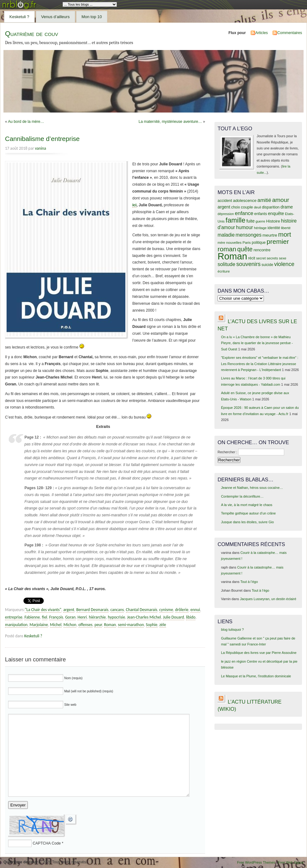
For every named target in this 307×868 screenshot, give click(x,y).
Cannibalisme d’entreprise (42, 139)
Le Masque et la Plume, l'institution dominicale (256, 676)
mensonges (249, 235)
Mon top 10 (92, 17)
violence (284, 264)
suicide (267, 265)
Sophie (152, 625)
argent (69, 610)
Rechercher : (227, 452)
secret (261, 258)
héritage (260, 228)
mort (285, 234)
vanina (41, 148)
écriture (224, 271)
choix (236, 207)
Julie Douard (173, 617)
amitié (264, 200)
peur (98, 625)
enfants (261, 214)
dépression (226, 214)
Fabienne (32, 617)
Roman (110, 625)
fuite (250, 221)
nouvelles (234, 242)
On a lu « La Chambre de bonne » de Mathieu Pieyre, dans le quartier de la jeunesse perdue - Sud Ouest (257, 343)
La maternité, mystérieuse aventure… (170, 122)
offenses (86, 625)
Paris (247, 242)
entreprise (14, 617)
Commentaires (290, 33)
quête (245, 249)
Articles (262, 33)
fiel (45, 617)
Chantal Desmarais (142, 610)
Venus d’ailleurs (55, 17)
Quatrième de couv (32, 34)
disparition (271, 207)
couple (247, 207)
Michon (70, 625)
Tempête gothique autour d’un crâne (248, 513)
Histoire (273, 221)
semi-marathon (131, 625)
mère (221, 243)
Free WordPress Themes (256, 862)
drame (287, 207)
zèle (163, 625)
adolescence (245, 201)
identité (274, 228)
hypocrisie (116, 617)
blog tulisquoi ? (232, 630)
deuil (257, 207)
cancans (117, 610)
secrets (272, 258)
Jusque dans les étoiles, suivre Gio (247, 522)
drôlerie (182, 610)
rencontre (262, 250)
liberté (286, 228)
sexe (283, 258)
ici (134, 205)
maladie (226, 235)
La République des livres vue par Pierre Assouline (259, 653)
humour (244, 227)
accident (225, 201)
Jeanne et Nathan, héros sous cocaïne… (252, 488)
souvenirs (249, 264)
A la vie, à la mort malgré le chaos (247, 505)
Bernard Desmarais (92, 610)
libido (191, 617)
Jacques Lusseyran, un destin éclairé (268, 599)
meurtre (270, 235)
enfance (244, 213)
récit (252, 258)
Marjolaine (39, 625)
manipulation (16, 625)
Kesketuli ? (19, 17)
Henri (82, 617)
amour (280, 200)
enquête (276, 213)
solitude (226, 264)
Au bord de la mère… (26, 122)
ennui (195, 610)
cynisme (166, 610)
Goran (70, 617)
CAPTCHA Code (47, 843)
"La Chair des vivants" (43, 610)
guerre (260, 221)
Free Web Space (291, 862)
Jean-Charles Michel (144, 617)
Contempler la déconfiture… (242, 496)
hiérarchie (97, 617)
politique (259, 243)
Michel (56, 625)
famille (236, 220)
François (56, 617)
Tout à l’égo (249, 582)
